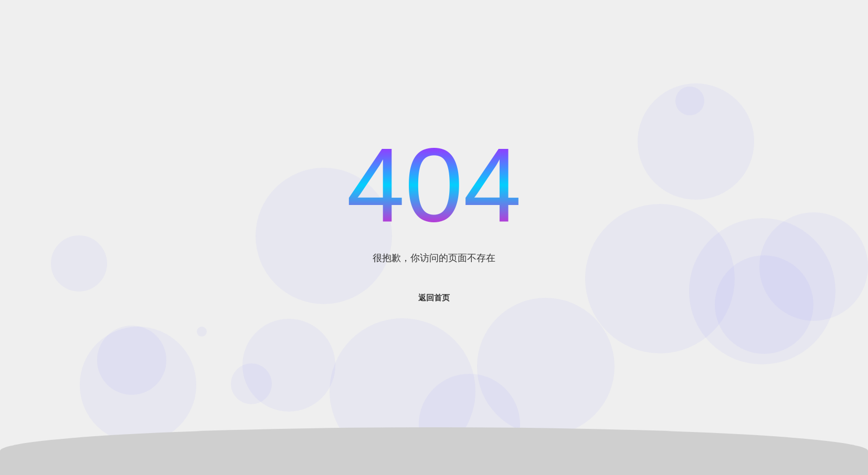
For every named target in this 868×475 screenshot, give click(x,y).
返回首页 (434, 298)
